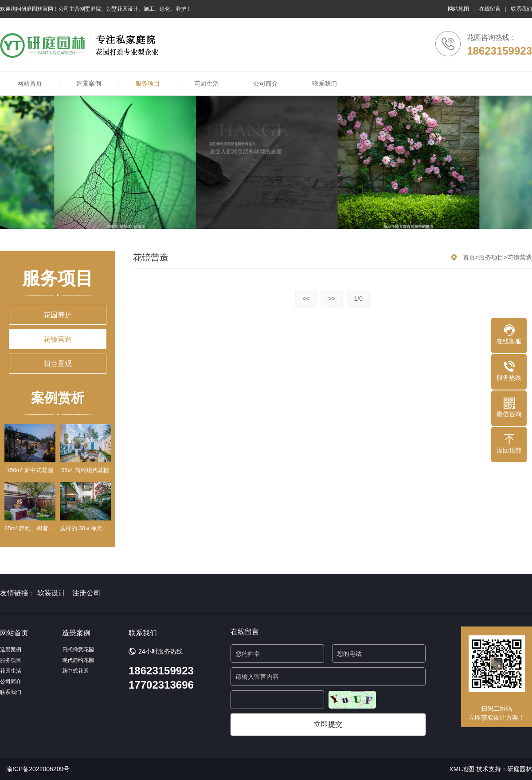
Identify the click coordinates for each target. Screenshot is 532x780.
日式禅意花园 (78, 650)
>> (332, 299)
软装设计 (51, 593)
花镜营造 (58, 339)
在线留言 (490, 9)
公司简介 (266, 83)
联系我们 (521, 9)
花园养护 (58, 315)
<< (306, 299)
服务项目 (148, 83)
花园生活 (207, 83)
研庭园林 (520, 769)
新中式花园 (75, 671)
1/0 (358, 299)
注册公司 (86, 593)
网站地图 (458, 9)
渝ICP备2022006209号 (38, 769)
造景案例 (89, 83)
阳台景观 (58, 364)
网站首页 (30, 83)
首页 (469, 257)
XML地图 (462, 769)
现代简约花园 (78, 660)
